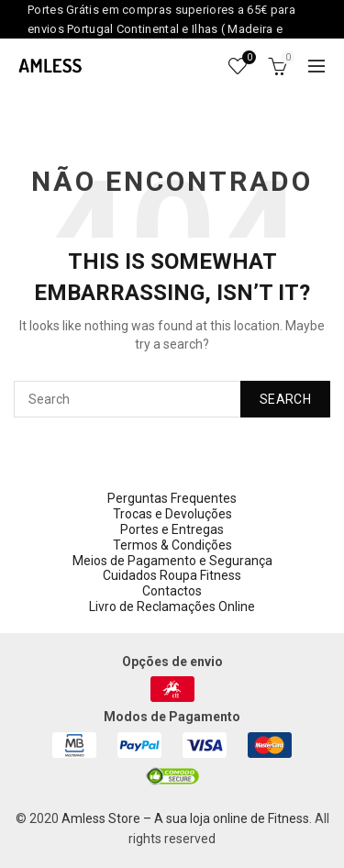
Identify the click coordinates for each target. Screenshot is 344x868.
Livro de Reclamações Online (172, 606)
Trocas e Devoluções (172, 514)
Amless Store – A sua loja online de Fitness (185, 818)
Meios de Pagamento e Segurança (172, 561)
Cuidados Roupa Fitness (172, 575)
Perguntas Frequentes (172, 498)
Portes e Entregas (172, 529)
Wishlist (247, 58)
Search (285, 399)
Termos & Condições (172, 545)
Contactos (172, 591)
